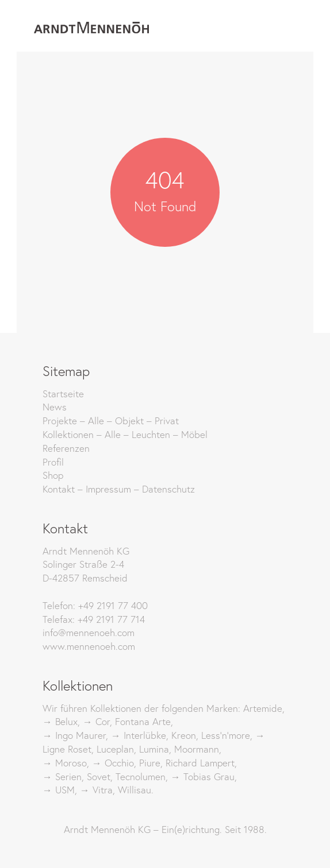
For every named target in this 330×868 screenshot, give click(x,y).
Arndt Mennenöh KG (107, 829)
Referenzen (66, 448)
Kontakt (59, 489)
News (55, 407)
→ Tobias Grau (203, 776)
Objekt (129, 421)
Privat (167, 421)
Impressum (108, 489)
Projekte (60, 421)
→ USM (59, 790)
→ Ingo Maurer (74, 735)
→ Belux (60, 721)
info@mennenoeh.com (89, 632)
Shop (53, 475)
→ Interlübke (139, 735)
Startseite (63, 394)
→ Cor (96, 721)
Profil (53, 462)
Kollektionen (68, 434)
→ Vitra (96, 790)
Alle (96, 421)
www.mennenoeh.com (89, 646)
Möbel (194, 434)
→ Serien (62, 776)
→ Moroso (65, 763)
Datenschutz (168, 489)
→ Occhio (113, 763)
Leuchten (151, 434)
